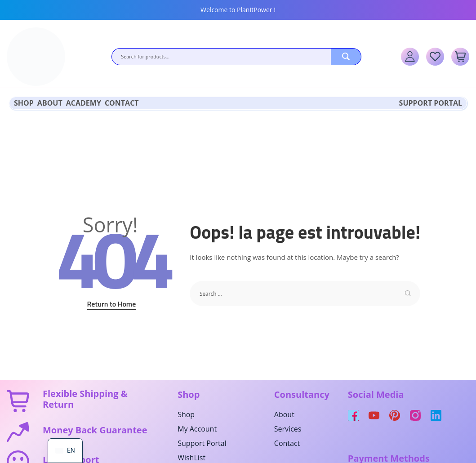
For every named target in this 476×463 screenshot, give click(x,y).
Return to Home (112, 303)
